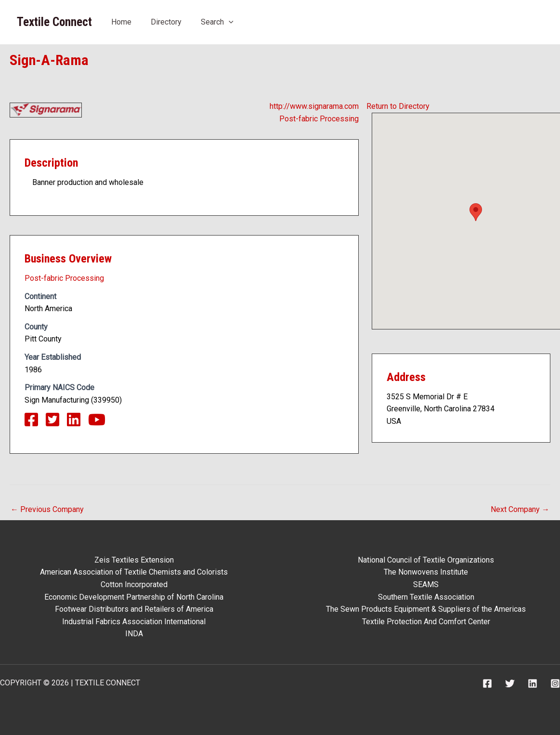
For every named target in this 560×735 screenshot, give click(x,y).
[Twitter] (510, 683)
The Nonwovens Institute (426, 572)
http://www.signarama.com (314, 106)
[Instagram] (555, 683)
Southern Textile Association (426, 597)
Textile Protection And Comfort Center (426, 622)
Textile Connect (54, 22)
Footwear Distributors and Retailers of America (134, 609)
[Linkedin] (533, 683)
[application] (229, 22)
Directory (166, 22)
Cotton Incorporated (134, 584)
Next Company (520, 509)
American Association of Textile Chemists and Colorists (134, 572)
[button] (476, 212)
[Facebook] (487, 683)
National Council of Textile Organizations (426, 560)
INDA (134, 634)
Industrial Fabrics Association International (134, 622)
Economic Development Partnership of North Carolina (134, 597)
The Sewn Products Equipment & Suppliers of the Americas (426, 609)
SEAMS (426, 584)
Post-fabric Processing (319, 119)
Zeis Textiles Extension (134, 560)
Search (217, 22)
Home (121, 22)
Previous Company (47, 509)
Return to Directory (398, 106)
